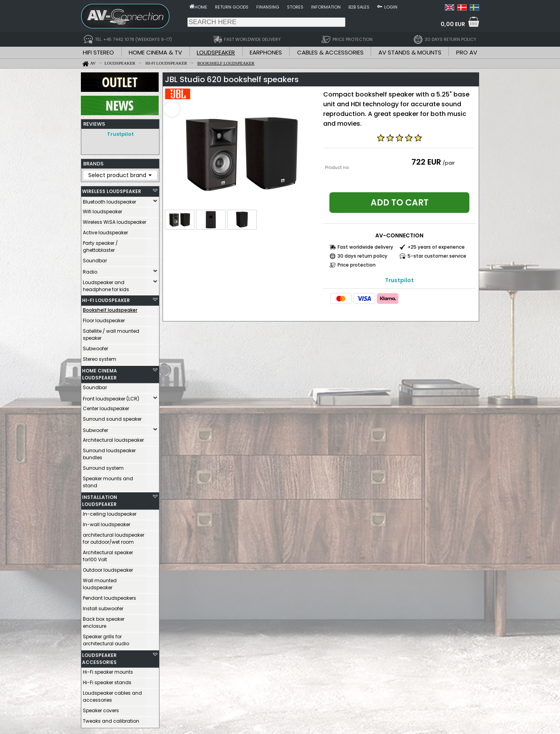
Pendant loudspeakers (109, 596)
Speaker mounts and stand (108, 480)
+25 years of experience (436, 247)
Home (201, 7)
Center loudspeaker (106, 407)
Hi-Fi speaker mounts (108, 670)
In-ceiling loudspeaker (110, 512)
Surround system (103, 466)
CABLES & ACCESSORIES (330, 52)
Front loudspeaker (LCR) (111, 397)
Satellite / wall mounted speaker (111, 333)
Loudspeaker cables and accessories (112, 694)
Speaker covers (101, 709)
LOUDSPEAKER (216, 52)
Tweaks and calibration (111, 719)
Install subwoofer (103, 607)
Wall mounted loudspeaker (100, 582)
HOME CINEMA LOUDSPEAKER (100, 372)
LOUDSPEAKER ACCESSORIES (99, 657)
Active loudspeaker (105, 231)
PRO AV (467, 52)
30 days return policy (362, 256)
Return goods (232, 7)
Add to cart (400, 203)
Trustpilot (120, 134)
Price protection (357, 265)
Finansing (268, 7)
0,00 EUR (453, 24)
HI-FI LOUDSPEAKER (106, 298)
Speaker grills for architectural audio (106, 638)
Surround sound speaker (112, 417)
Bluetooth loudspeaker (109, 200)
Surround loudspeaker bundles (109, 452)
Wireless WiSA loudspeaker (115, 220)
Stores (295, 7)
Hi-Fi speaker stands (107, 680)
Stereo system (100, 357)
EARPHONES (266, 52)
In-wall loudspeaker (107, 522)
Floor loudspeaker (104, 319)
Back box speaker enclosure (104, 621)
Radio (90, 270)
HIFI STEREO (98, 52)
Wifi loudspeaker (102, 210)
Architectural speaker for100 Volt (108, 554)
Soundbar (95, 259)
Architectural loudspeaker (113, 438)
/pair (449, 163)
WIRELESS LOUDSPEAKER (112, 189)
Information (326, 7)
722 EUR (426, 162)
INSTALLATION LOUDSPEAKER (100, 499)
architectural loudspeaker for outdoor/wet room (114, 536)
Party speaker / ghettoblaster (100, 245)
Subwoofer (95, 347)
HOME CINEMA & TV (155, 52)
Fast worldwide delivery (365, 247)
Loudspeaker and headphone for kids (106, 284)
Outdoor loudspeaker (108, 568)
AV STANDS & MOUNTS (410, 52)
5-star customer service (437, 256)
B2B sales (359, 7)
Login (391, 7)
